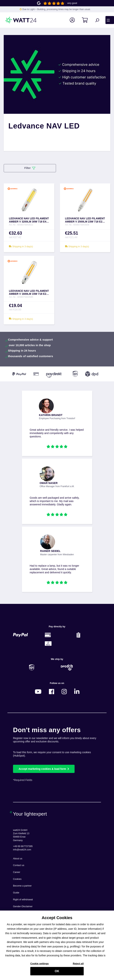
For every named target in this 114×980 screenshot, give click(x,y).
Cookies (17, 879)
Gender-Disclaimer (23, 906)
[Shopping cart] (87, 20)
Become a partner (22, 886)
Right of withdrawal (23, 900)
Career (17, 872)
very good (72, 3)
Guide (16, 893)
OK (57, 973)
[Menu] (110, 20)
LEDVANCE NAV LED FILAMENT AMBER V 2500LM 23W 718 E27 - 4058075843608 (85, 220)
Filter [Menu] (30, 168)
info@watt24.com (22, 850)
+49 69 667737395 (23, 846)
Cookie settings (40, 966)
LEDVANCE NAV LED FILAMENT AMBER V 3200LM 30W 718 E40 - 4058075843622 (29, 220)
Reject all (78, 966)
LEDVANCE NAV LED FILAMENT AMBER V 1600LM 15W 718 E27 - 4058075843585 (29, 293)
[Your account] (74, 20)
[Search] (99, 20)
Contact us (19, 865)
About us (18, 859)
